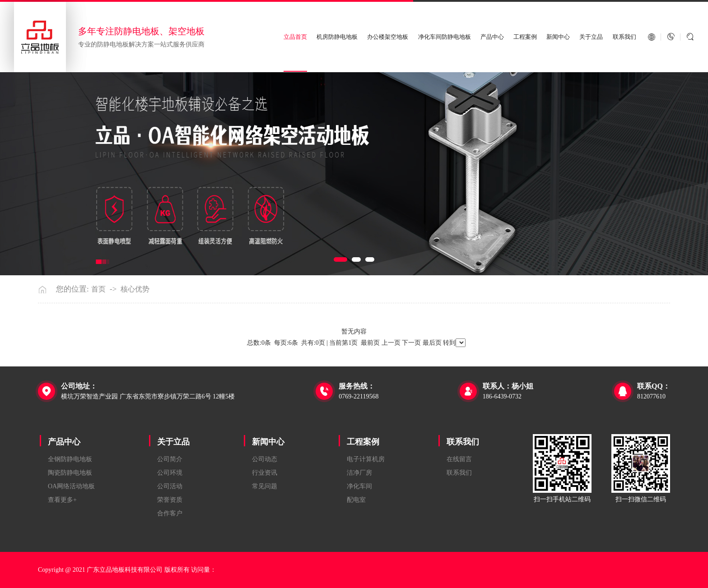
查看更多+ (62, 500)
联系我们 (624, 37)
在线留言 (459, 459)
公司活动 (170, 486)
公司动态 (265, 459)
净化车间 (359, 486)
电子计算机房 (366, 459)
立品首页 (295, 37)
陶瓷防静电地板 (70, 473)
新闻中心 (558, 37)
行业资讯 (265, 473)
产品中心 (492, 37)
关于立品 (591, 37)
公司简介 (170, 459)
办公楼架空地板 (388, 37)
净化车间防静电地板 (445, 37)
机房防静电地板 (337, 37)
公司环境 (170, 473)
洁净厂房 (359, 473)
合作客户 (170, 513)
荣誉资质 (170, 500)
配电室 (356, 500)
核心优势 (135, 289)
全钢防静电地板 (70, 459)
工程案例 (525, 37)
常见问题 (265, 486)
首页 (98, 289)
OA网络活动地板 (71, 486)
